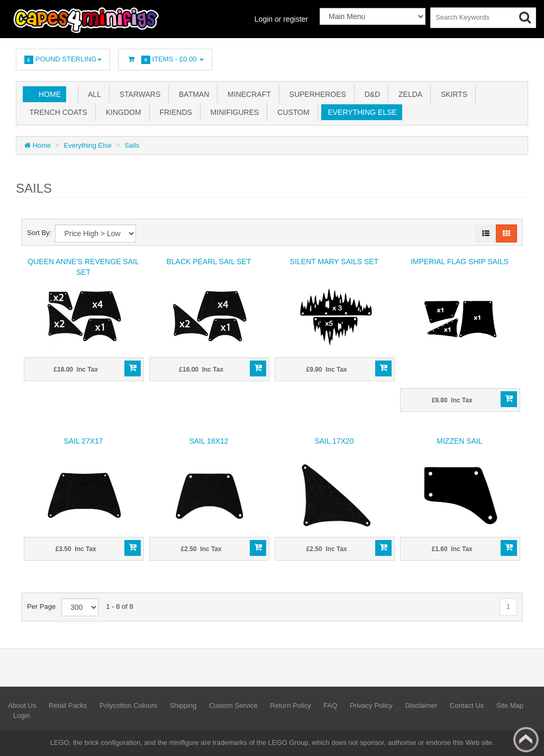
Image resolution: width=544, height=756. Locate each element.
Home (50, 94)
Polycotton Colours (128, 705)
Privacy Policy (371, 705)
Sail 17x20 (334, 441)
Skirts (452, 94)
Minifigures (233, 112)
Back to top (526, 740)
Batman (192, 94)
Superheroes (316, 94)
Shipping (183, 705)
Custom (291, 112)
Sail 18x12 (208, 441)
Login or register (281, 19)
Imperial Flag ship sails (460, 262)
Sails (132, 145)
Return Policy (290, 705)
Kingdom (121, 112)
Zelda (408, 94)
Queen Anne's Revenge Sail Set (83, 267)
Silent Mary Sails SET (334, 262)
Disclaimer (421, 705)
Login (22, 715)
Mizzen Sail (459, 441)
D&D (370, 94)
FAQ (330, 705)
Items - (165, 60)
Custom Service (233, 705)
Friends (174, 112)
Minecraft (247, 94)
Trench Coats (56, 112)
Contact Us (467, 705)
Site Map (510, 705)
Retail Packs (68, 705)
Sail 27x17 (83, 441)
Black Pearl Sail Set (208, 262)
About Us (22, 705)
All (93, 94)
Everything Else (360, 112)
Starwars (138, 94)
